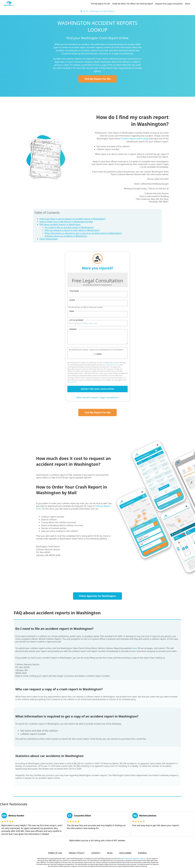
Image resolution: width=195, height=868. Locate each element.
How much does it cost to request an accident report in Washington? (73, 219)
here (134, 648)
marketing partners (112, 365)
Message (73, 329)
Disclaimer (125, 853)
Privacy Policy (77, 853)
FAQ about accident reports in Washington (60, 224)
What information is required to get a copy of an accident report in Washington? (83, 233)
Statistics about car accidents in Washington (66, 236)
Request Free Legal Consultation (169, 4)
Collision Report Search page (135, 139)
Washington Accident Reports (102, 11)
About (188, 4)
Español (143, 853)
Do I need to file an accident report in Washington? (69, 227)
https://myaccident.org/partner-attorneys (133, 858)
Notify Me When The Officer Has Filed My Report (133, 4)
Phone (72, 300)
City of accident (76, 320)
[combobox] (97, 323)
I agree (99, 354)
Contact (96, 853)
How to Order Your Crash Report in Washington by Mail (66, 222)
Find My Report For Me (100, 4)
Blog (110, 853)
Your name (74, 291)
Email (72, 311)
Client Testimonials (49, 239)
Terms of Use (72, 382)
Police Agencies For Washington (98, 596)
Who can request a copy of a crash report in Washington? (72, 230)
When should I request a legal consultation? (97, 397)
